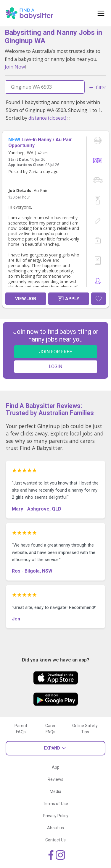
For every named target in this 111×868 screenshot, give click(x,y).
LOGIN (55, 366)
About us (55, 828)
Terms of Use (55, 804)
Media (55, 791)
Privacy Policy (56, 816)
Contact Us (55, 840)
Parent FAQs (21, 729)
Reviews (55, 779)
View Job (26, 299)
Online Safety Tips (85, 729)
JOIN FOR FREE (55, 352)
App (56, 767)
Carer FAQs (50, 729)
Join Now (15, 67)
